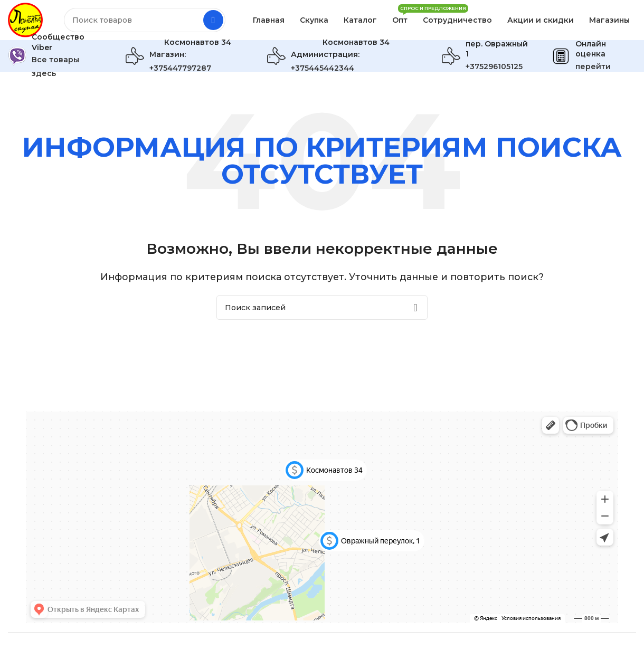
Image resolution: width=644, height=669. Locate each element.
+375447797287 (180, 70)
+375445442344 (323, 70)
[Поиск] (146, 21)
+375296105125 (494, 69)
